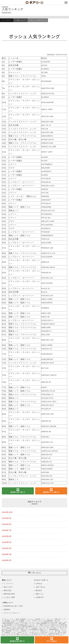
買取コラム (40, 594)
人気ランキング (21, 20)
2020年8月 (7, 524)
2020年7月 (7, 530)
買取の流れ (8, 590)
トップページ (7, 20)
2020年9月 (7, 518)
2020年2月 (7, 560)
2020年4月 (7, 548)
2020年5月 (7, 542)
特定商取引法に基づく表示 (13, 606)
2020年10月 (7, 512)
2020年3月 (7, 554)
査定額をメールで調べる (51, 492)
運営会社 (39, 590)
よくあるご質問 (9, 597)
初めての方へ (8, 587)
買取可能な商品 (9, 594)
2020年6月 (7, 536)
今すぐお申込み (52, 641)
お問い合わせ (36, 573)
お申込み (39, 584)
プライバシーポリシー (12, 613)
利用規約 (7, 609)
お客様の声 (40, 597)
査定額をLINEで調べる (18, 492)
